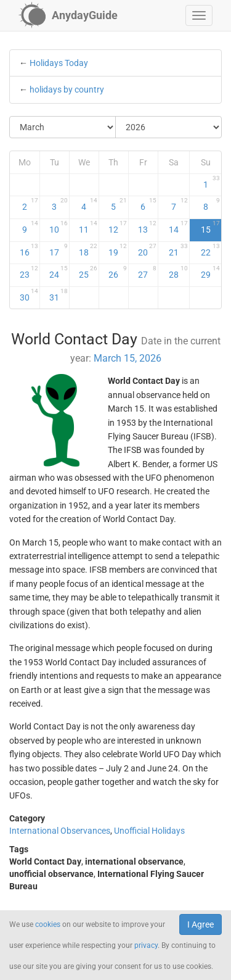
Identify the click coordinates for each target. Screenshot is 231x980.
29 (211, 272)
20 (147, 250)
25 (88, 272)
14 (178, 227)
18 (88, 250)
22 (211, 250)
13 (147, 227)
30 (29, 295)
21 (178, 250)
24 (59, 272)
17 (59, 250)
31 (59, 295)
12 (118, 227)
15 (211, 227)
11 (88, 227)
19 (118, 250)
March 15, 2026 (128, 358)
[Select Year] (168, 127)
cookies (48, 924)
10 (59, 227)
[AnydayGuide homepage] (68, 15)
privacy (146, 945)
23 (29, 272)
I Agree (201, 924)
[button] (199, 15)
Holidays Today (59, 63)
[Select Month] (63, 127)
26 (118, 272)
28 (178, 272)
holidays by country (67, 89)
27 (147, 272)
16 (29, 250)
